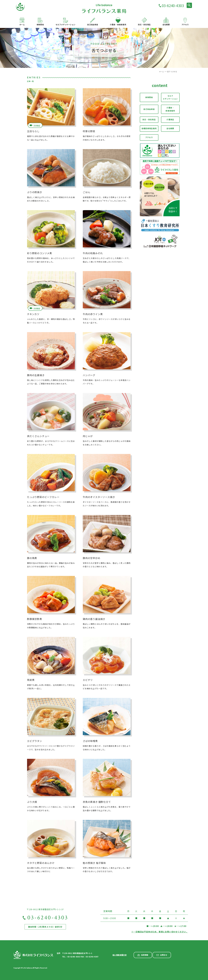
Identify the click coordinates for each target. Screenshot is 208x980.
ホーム (162, 71)
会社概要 (170, 128)
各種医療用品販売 (149, 128)
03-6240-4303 (173, 6)
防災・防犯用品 (149, 120)
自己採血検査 (149, 109)
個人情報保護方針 (120, 955)
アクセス (149, 137)
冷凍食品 (37, 125)
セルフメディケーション (170, 97)
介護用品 (170, 120)
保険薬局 (149, 97)
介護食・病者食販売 (170, 109)
